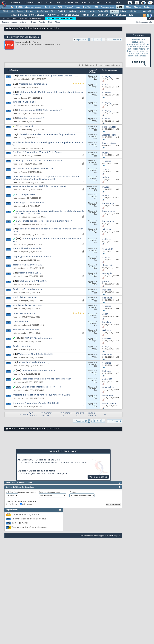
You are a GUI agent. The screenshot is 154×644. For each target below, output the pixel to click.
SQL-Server (134, 11)
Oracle (114, 11)
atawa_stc (24, 366)
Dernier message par (111, 70)
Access (20, 11)
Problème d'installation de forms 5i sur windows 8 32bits (41, 395)
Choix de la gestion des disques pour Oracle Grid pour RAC (48, 76)
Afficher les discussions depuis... (21, 492)
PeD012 (24, 190)
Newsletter (72, 3)
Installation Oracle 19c (24, 102)
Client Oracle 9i (20, 322)
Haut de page (115, 536)
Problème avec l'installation (33, 84)
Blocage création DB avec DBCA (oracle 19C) (39, 161)
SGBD (120, 7)
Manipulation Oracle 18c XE (27, 297)
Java (78, 7)
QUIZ (131, 15)
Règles (57, 22)
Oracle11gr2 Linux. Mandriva (27, 289)
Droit (108, 3)
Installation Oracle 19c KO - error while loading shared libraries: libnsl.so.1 (48, 93)
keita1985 (24, 342)
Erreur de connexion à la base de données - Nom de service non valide (48, 230)
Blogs (49, 3)
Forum (12, 28)
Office (128, 7)
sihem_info (25, 268)
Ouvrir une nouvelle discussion (23, 37)
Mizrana (24, 172)
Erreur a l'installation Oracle (27, 249)
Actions (23, 22)
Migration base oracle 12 (31, 118)
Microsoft (69, 7)
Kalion (23, 138)
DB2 (53, 11)
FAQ (40, 3)
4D (12, 11)
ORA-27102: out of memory (38, 338)
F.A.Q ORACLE (53, 15)
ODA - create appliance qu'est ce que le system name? (44, 221)
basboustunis (26, 183)
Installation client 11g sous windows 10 (33, 169)
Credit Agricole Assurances (40, 463)
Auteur (16, 70)
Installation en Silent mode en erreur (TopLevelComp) (48, 135)
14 (96, 187)
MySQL (83, 11)
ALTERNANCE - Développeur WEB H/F (39, 460)
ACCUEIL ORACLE (19, 15)
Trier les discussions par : (51, 492)
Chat (58, 3)
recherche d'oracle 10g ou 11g (34, 362)
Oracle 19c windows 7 (24, 314)
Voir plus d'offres (98, 477)
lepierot (23, 260)
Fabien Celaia (26, 79)
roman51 (24, 164)
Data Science (42, 11)
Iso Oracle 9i (26, 127)
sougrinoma (25, 105)
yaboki (23, 122)
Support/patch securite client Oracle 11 (32, 257)
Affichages (93, 72)
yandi (23, 88)
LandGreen (25, 149)
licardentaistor (26, 130)
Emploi (86, 3)
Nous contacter (87, 536)
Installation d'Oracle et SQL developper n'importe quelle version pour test (48, 144)
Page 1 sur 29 (81, 40)
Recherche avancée (144, 22)
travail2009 (25, 398)
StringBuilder (25, 114)
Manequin (24, 276)
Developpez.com (101, 536)
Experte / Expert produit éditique (36, 471)
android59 (24, 382)
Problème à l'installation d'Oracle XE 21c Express (37, 152)
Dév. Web (87, 7)
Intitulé (9, 70)
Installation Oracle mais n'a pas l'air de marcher (46, 379)
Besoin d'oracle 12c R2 (30, 273)
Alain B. (23, 285)
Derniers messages (10, 22)
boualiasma (25, 325)
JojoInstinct (25, 390)
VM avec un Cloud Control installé (36, 354)
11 (104, 40)
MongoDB (147, 11)
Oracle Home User (22, 346)
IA (54, 7)
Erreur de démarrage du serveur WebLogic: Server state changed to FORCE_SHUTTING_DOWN (48, 212)
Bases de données (27, 28)
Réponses (92, 70)
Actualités (24, 415)
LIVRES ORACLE (119, 15)
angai (23, 206)
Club (117, 3)
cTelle (23, 374)
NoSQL (92, 11)
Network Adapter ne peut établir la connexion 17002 (39, 186)
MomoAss (24, 407)
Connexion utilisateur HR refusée (39, 371)
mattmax (24, 245)
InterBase (72, 11)
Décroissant (26, 504)
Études (97, 3)
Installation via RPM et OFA (32, 281)
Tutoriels (29, 3)
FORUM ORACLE (37, 15)
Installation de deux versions (27, 305)
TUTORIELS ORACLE (70, 15)
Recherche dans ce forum (107, 65)
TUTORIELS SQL (88, 15)
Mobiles (137, 7)
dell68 (23, 293)
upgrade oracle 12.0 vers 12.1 (27, 265)
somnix (23, 198)
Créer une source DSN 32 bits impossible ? (40, 110)
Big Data (30, 11)
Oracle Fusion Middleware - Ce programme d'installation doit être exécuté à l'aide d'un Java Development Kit (46, 178)
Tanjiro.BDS (25, 252)
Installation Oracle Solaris (26, 330)
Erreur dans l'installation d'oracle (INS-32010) (36, 403)
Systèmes (148, 7)
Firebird (61, 11)
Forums (15, 3)
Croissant (12, 504)
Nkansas (24, 98)
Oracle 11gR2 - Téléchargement (29, 203)
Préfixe (73, 492)
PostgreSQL (103, 11)
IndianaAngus (26, 224)
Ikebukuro (24, 358)
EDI (96, 7)
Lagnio (23, 333)
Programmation (108, 7)
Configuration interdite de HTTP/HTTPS (42, 387)
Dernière (117, 40)
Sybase (123, 11)
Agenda (42, 22)
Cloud (47, 7)
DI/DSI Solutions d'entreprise (29, 7)
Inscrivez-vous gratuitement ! (61, 18)
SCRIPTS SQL (104, 15)
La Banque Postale (34, 474)
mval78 (23, 156)
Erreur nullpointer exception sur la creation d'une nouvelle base (47, 240)
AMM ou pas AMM (26, 195)
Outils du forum (86, 65)
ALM (60, 7)
